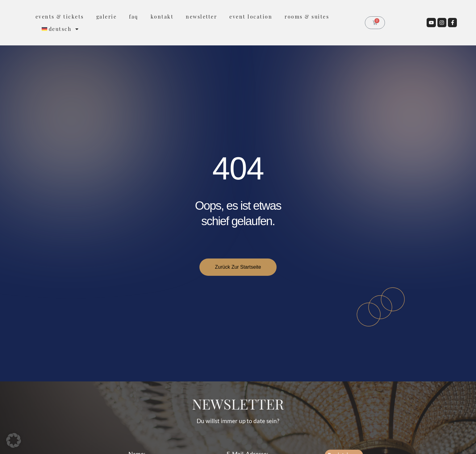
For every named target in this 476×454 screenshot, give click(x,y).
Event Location (251, 17)
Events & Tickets (60, 17)
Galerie (107, 17)
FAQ (134, 17)
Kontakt (162, 17)
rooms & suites (307, 17)
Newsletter (201, 17)
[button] (14, 440)
